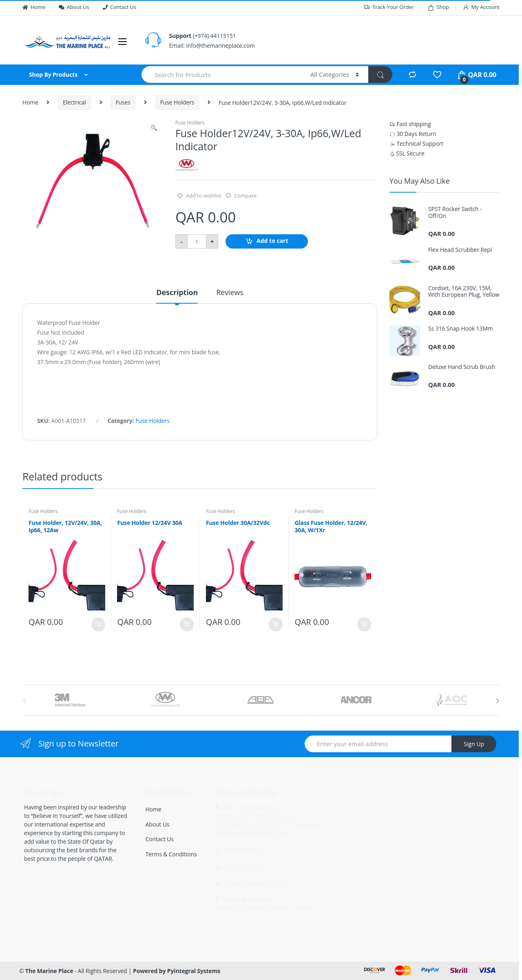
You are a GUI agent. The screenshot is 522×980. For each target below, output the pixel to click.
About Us (74, 7)
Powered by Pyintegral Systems (177, 971)
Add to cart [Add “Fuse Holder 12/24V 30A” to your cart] (186, 624)
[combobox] (221, 74)
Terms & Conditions (171, 854)
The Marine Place (49, 971)
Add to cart (272, 241)
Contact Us (119, 7)
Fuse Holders (177, 102)
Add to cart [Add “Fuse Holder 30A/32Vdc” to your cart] (275, 624)
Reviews (230, 293)
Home (34, 7)
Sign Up (474, 744)
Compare (245, 196)
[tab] (177, 296)
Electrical (74, 102)
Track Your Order (389, 7)
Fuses (123, 102)
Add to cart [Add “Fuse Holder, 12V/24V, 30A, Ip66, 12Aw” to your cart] (98, 624)
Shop (438, 7)
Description (177, 293)
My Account (481, 7)
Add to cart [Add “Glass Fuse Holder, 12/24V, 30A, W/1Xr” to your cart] (364, 624)
